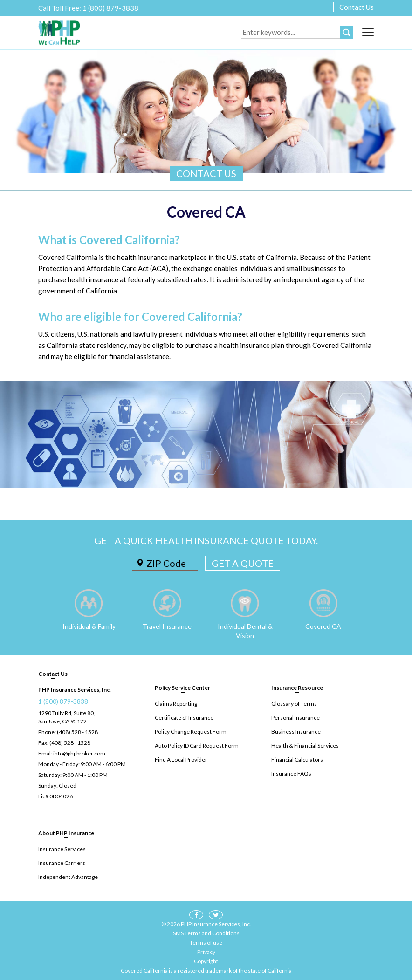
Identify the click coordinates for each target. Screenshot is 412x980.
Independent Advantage (68, 877)
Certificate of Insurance (184, 718)
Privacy (206, 952)
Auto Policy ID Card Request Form (197, 745)
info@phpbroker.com (79, 753)
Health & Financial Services (305, 745)
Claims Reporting (176, 704)
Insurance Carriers (62, 863)
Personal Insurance (295, 718)
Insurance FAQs (291, 773)
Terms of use (206, 943)
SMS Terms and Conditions (206, 933)
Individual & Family (89, 626)
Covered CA (323, 626)
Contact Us (357, 7)
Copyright (206, 961)
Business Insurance (296, 732)
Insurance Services (62, 849)
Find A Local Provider (181, 759)
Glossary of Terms (294, 704)
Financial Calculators (297, 759)
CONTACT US (206, 173)
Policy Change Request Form (191, 732)
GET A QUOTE (243, 563)
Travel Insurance (167, 626)
